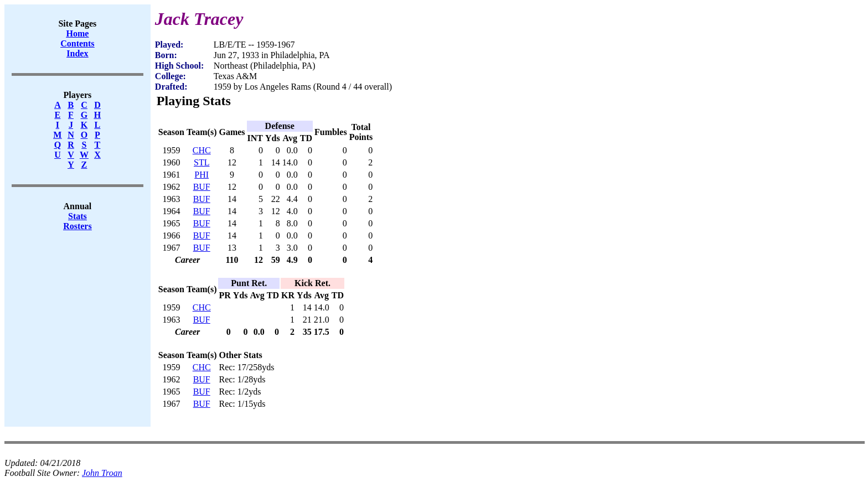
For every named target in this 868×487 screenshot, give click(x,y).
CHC (202, 150)
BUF (202, 187)
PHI (201, 175)
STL (201, 162)
